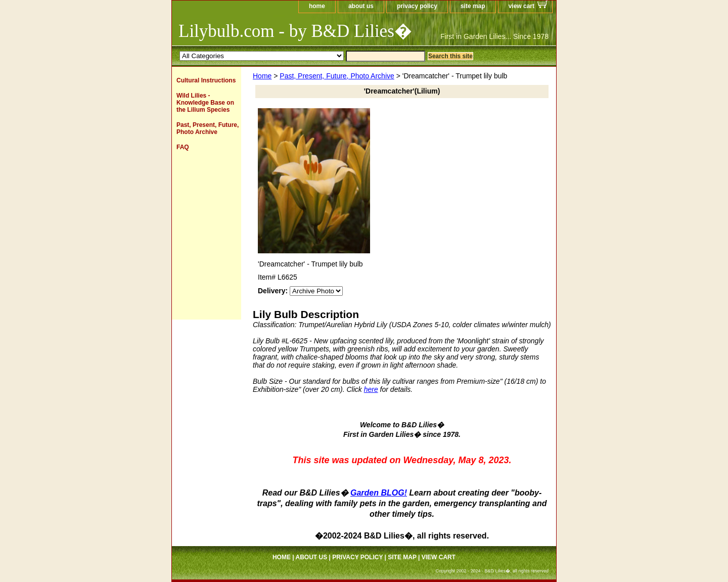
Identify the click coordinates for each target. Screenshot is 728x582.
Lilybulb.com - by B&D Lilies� (295, 31)
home (317, 6)
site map (473, 6)
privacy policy (417, 6)
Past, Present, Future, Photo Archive (337, 76)
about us (361, 6)
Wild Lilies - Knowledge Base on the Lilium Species (205, 103)
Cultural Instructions (206, 80)
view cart (521, 6)
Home (262, 76)
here (371, 389)
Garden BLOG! (379, 493)
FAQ (183, 147)
